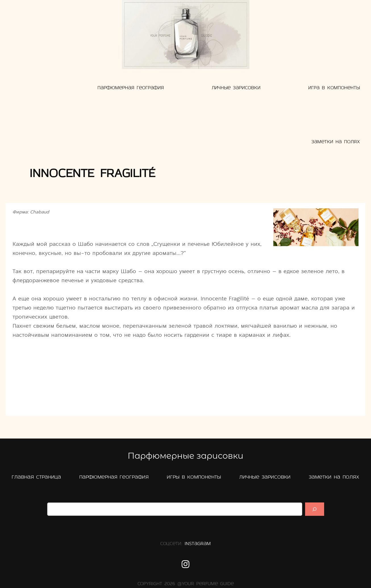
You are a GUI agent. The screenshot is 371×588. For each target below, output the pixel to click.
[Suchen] (314, 509)
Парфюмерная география (114, 477)
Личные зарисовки (265, 477)
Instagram (198, 544)
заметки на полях (334, 477)
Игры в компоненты (194, 477)
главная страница (36, 477)
